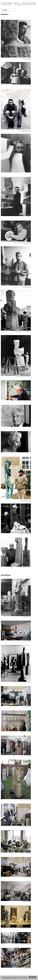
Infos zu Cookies (23, 978)
